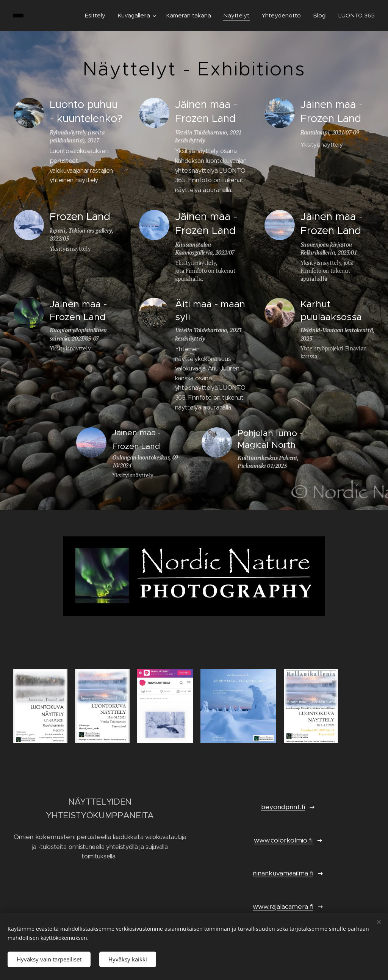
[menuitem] (96, 16)
